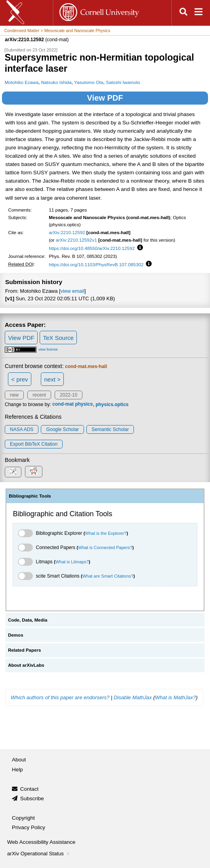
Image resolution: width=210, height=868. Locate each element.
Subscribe (32, 798)
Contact (30, 789)
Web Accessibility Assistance (41, 842)
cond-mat (63, 404)
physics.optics (112, 404)
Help (17, 770)
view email (73, 291)
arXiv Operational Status (39, 854)
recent (39, 395)
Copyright (23, 818)
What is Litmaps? (72, 562)
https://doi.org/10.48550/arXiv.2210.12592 (92, 248)
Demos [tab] (15, 635)
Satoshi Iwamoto (123, 82)
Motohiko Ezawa (22, 82)
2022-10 (69, 395)
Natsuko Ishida (56, 82)
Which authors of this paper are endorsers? (60, 697)
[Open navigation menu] (199, 13)
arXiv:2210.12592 (67, 232)
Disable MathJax (133, 697)
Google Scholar (62, 429)
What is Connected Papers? (105, 548)
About (19, 760)
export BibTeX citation (34, 444)
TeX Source (58, 338)
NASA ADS (22, 429)
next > (52, 379)
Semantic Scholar (110, 429)
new (14, 395)
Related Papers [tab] (24, 650)
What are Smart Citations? (108, 576)
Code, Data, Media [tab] (28, 620)
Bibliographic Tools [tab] (30, 496)
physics (84, 404)
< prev (20, 379)
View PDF (105, 98)
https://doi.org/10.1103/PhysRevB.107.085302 (96, 264)
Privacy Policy (29, 827)
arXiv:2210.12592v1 (76, 240)
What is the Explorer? (106, 533)
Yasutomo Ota (89, 82)
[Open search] (183, 13)
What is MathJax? (175, 697)
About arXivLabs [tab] (26, 665)
